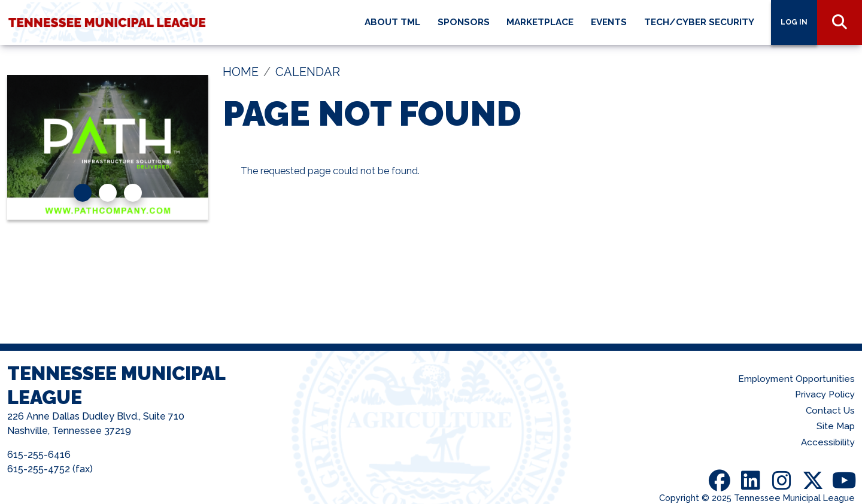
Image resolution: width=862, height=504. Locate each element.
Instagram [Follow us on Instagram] (782, 481)
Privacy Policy (825, 394)
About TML (392, 22)
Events (609, 22)
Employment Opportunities (796, 379)
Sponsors (464, 22)
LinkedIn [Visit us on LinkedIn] (751, 481)
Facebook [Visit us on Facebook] (720, 481)
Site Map (836, 426)
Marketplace (540, 22)
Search (840, 22)
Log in (794, 22)
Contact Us (830, 411)
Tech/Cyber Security (699, 22)
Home (241, 72)
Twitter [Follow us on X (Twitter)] (813, 481)
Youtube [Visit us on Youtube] (844, 481)
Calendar (308, 72)
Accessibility (828, 442)
